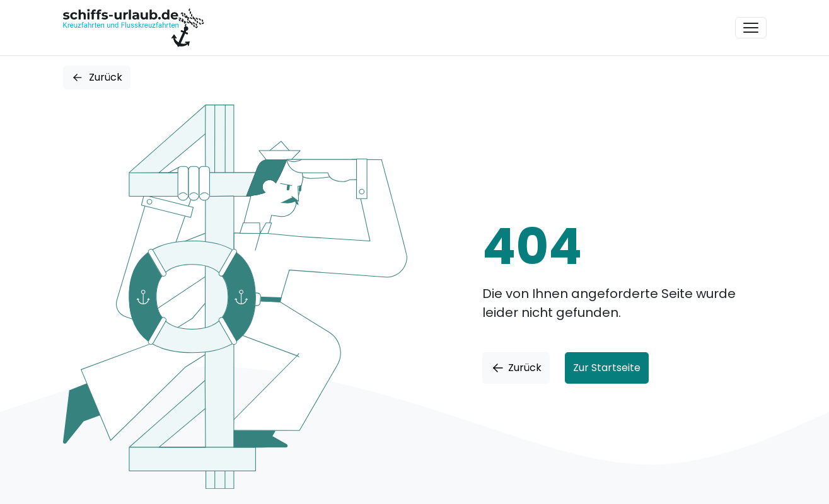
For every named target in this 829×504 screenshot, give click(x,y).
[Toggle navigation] (751, 28)
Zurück (97, 77)
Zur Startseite (607, 368)
